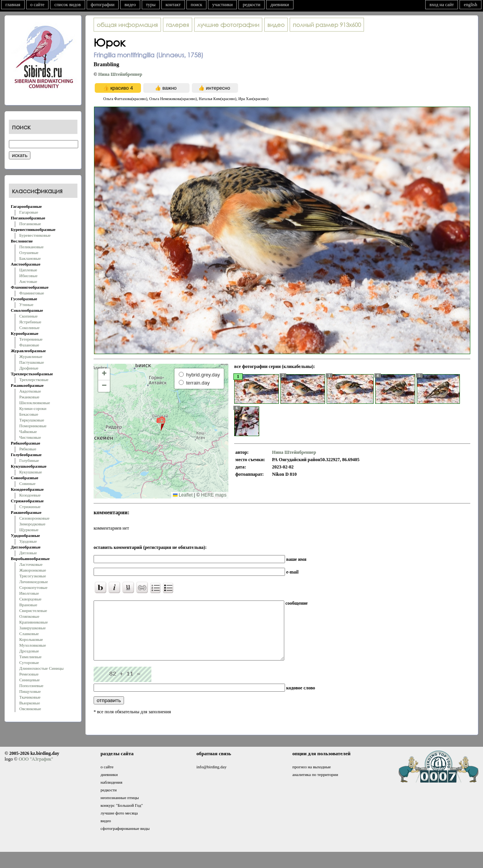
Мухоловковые (33, 645)
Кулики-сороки (33, 408)
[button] (161, 423)
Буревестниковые (35, 235)
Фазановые (29, 345)
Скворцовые (30, 599)
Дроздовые (29, 651)
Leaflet (183, 495)
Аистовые (28, 281)
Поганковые (30, 224)
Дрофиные (29, 368)
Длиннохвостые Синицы (41, 668)
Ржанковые (29, 397)
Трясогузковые (33, 576)
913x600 (327, 25)
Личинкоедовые (34, 582)
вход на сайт (442, 5)
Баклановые (30, 258)
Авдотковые (30, 391)
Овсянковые (30, 709)
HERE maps (214, 495)
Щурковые (29, 530)
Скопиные (29, 316)
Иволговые (29, 593)
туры (151, 5)
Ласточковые (31, 564)
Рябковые (28, 449)
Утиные (26, 304)
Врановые (28, 605)
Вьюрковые (30, 703)
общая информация (127, 25)
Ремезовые (29, 674)
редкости (252, 5)
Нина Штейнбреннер (120, 74)
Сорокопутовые (33, 587)
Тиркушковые (32, 420)
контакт (173, 5)
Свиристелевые (33, 610)
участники (222, 5)
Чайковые (28, 431)
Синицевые (29, 680)
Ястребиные (30, 322)
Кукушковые (31, 472)
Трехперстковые (34, 380)
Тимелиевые (30, 657)
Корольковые (31, 639)
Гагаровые (29, 212)
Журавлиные (31, 356)
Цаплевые (28, 270)
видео (130, 5)
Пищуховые (30, 691)
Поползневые (31, 686)
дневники (280, 5)
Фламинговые (32, 293)
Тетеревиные (31, 339)
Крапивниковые (34, 622)
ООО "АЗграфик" (36, 771)
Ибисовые (28, 276)
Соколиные (29, 328)
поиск (196, 5)
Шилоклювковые (35, 403)
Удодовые (28, 541)
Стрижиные (30, 507)
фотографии (103, 5)
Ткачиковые (30, 697)
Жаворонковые (33, 570)
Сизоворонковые (34, 518)
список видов (67, 5)
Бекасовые (29, 414)
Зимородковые (32, 524)
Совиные (27, 483)
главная (13, 5)
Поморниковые (33, 426)
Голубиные (29, 460)
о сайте (38, 5)
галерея (178, 25)
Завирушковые (33, 628)
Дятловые (28, 553)
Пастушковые (32, 362)
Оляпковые (29, 616)
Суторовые (29, 662)
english (470, 5)
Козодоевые (30, 495)
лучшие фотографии (228, 25)
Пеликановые (31, 247)
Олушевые (29, 253)
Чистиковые (30, 437)
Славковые (29, 634)
